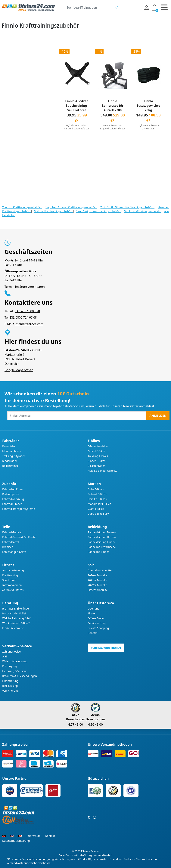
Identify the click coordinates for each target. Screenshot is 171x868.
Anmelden (158, 416)
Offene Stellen (96, 618)
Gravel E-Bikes (96, 451)
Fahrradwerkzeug (13, 499)
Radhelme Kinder (98, 552)
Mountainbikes (11, 451)
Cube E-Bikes (96, 489)
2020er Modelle (97, 575)
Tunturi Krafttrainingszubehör (22, 207)
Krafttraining (10, 575)
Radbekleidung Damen (102, 532)
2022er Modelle (97, 585)
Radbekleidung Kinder (101, 542)
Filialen (92, 613)
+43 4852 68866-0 (27, 311)
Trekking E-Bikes (98, 456)
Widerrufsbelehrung (15, 661)
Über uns (93, 609)
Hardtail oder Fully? (14, 613)
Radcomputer (11, 494)
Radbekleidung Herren (102, 537)
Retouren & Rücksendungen (20, 676)
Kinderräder (10, 461)
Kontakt (93, 633)
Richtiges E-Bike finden (16, 609)
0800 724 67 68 (26, 317)
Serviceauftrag (97, 623)
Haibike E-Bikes (97, 499)
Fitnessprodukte (98, 590)
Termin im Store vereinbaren (25, 287)
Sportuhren (9, 580)
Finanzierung (10, 681)
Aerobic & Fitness (13, 590)
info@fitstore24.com (29, 324)
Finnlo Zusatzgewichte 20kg (148, 106)
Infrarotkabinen (12, 585)
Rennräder (9, 446)
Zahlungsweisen (12, 652)
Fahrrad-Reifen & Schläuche (19, 537)
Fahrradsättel (11, 542)
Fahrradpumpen (12, 504)
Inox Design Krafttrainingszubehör (98, 211)
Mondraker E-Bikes (99, 504)
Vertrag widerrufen (106, 648)
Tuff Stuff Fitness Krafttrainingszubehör (128, 207)
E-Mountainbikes (98, 446)
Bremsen (8, 547)
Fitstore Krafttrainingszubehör (53, 211)
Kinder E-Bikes (97, 461)
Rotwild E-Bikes (97, 494)
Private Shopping (98, 628)
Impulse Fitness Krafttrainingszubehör (71, 207)
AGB (5, 656)
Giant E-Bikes (96, 509)
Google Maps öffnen (19, 370)
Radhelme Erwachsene (102, 547)
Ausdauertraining (13, 570)
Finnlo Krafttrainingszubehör (143, 211)
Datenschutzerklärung (16, 841)
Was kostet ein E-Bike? (16, 623)
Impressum (34, 836)
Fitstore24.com (90, 851)
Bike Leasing (10, 686)
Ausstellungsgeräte (100, 570)
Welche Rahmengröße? (16, 618)
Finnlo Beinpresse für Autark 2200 (112, 106)
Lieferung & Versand (15, 671)
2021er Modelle (97, 580)
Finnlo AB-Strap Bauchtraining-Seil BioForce (77, 106)
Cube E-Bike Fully (98, 514)
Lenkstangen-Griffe (14, 552)
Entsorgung (9, 666)
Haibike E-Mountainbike (103, 471)
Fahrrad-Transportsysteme (19, 509)
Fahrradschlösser (13, 489)
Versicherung (10, 691)
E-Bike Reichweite (13, 628)
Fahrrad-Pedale (12, 532)
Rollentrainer (10, 466)
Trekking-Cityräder (14, 456)
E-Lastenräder (96, 466)
